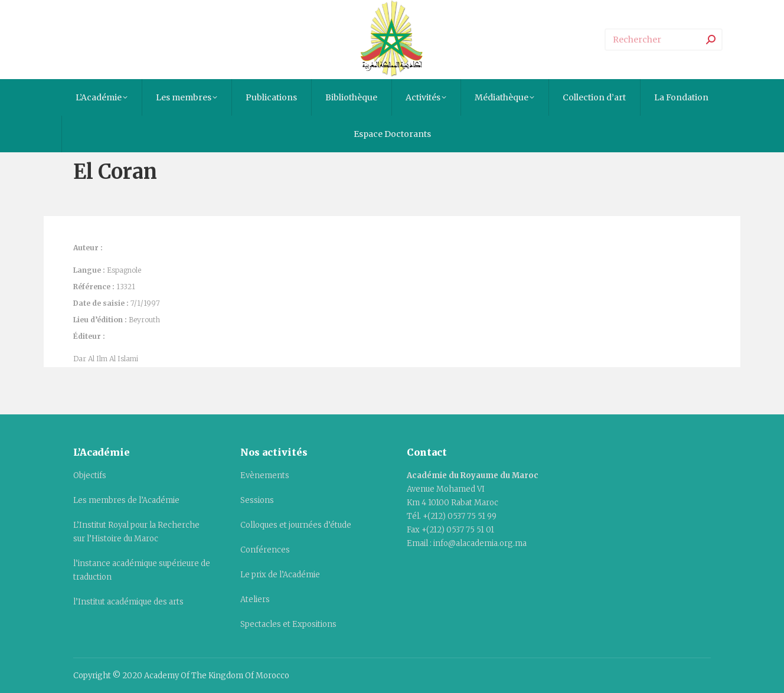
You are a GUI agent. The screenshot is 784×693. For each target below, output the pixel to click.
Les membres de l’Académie (126, 500)
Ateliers (255, 599)
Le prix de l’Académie (280, 575)
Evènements (265, 475)
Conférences (265, 550)
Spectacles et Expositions (288, 624)
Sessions (257, 500)
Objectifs (90, 475)
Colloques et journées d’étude (296, 525)
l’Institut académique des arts (128, 602)
